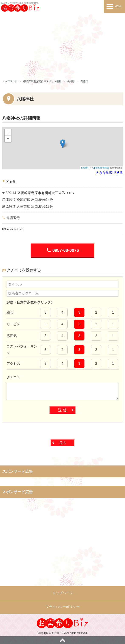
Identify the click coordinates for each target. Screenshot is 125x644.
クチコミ (13, 377)
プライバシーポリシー (62, 607)
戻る (62, 443)
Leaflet (85, 168)
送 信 (62, 410)
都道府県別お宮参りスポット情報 (42, 81)
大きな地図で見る (109, 173)
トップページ (10, 81)
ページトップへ (62, 640)
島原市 (84, 81)
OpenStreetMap (101, 168)
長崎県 (71, 81)
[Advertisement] (62, 45)
